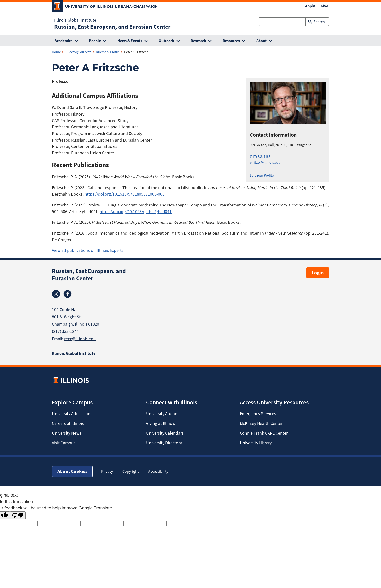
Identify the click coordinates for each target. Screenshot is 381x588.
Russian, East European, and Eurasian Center (112, 27)
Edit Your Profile (262, 175)
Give (324, 6)
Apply (310, 6)
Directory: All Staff (78, 52)
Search (319, 22)
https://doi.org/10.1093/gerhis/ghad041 (136, 212)
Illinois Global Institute (75, 20)
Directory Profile (108, 52)
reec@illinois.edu (80, 339)
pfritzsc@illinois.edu (265, 163)
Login (318, 273)
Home (56, 52)
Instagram (56, 294)
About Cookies (72, 471)
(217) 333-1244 (65, 331)
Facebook (68, 294)
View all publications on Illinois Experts (88, 250)
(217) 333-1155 (260, 157)
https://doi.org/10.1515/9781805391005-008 (125, 194)
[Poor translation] (18, 515)
